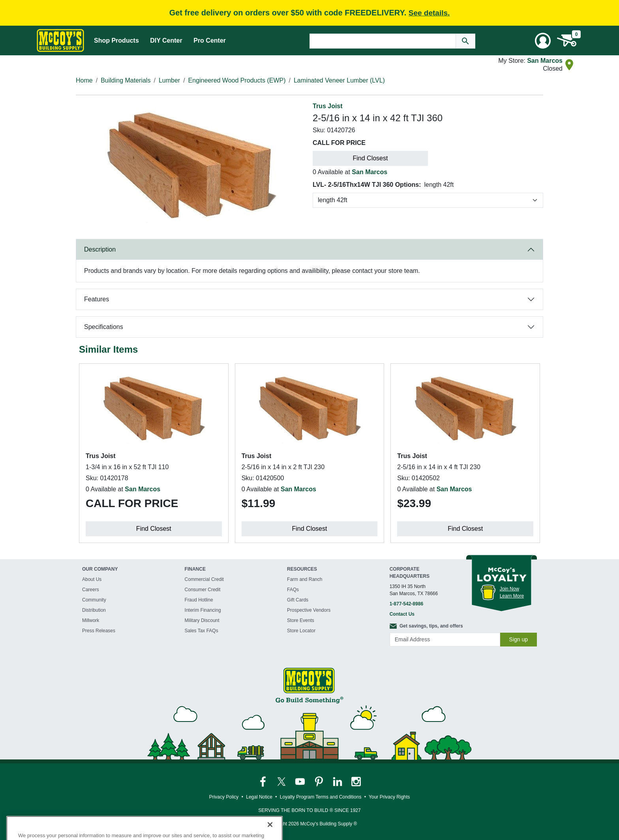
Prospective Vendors (309, 610)
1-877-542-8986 (406, 604)
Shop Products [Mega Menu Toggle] (116, 40)
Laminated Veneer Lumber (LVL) (339, 80)
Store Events (301, 620)
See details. (429, 13)
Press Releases (99, 631)
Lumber (169, 80)
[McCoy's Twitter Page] (282, 781)
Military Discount (202, 620)
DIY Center (166, 40)
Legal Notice (259, 797)
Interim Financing (203, 610)
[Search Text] (383, 41)
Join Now (509, 589)
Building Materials (126, 80)
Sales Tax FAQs (202, 631)
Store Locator (301, 631)
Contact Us (402, 614)
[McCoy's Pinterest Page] (320, 781)
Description (100, 249)
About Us (92, 579)
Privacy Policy (224, 797)
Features (97, 299)
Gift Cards (298, 600)
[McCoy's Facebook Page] (264, 781)
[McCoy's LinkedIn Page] (338, 781)
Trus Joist (328, 106)
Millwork (91, 620)
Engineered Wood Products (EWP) (237, 80)
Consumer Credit (203, 590)
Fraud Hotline (199, 600)
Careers (91, 590)
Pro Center (210, 40)
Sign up (519, 639)
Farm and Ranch (305, 579)
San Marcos (545, 61)
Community (94, 600)
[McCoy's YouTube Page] (301, 781)
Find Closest (370, 158)
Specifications (104, 327)
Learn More (512, 596)
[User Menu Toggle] (543, 41)
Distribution (94, 610)
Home (84, 80)
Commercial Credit (204, 579)
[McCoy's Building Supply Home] (60, 40)
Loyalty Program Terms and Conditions (321, 797)
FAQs (293, 590)
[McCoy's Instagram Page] (356, 781)
